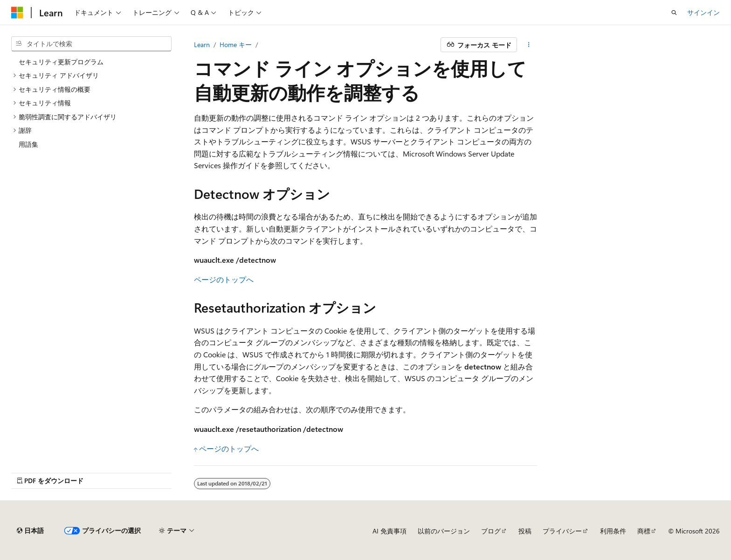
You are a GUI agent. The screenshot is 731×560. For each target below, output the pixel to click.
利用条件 (613, 531)
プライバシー (562, 531)
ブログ (491, 531)
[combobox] (91, 44)
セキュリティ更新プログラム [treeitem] (61, 62)
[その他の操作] (529, 45)
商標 (644, 531)
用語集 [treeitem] (28, 144)
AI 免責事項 (390, 531)
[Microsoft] (17, 13)
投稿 (525, 531)
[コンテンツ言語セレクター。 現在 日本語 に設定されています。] (30, 531)
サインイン (703, 12)
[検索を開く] (674, 13)
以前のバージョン (444, 531)
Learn (202, 44)
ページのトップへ (224, 279)
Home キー (236, 44)
